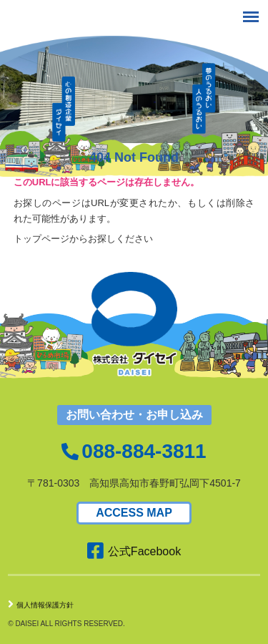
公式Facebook (134, 551)
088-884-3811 (144, 451)
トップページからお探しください (83, 239)
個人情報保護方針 (41, 605)
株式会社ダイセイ (58, 21)
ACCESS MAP (134, 513)
